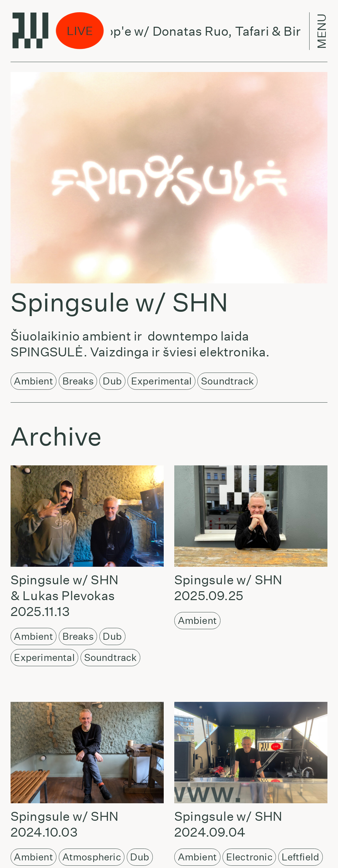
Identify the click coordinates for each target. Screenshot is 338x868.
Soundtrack (227, 381)
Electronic (249, 857)
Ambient (33, 381)
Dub (112, 381)
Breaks (78, 381)
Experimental (161, 381)
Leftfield (300, 857)
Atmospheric (92, 857)
